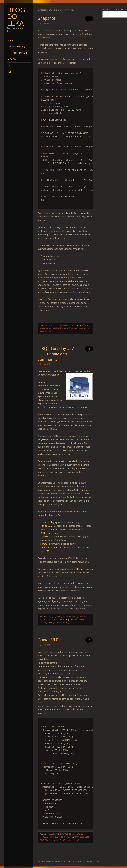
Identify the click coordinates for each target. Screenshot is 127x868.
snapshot (43, 331)
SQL (9, 72)
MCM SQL (12, 59)
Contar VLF (48, 640)
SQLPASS (45, 537)
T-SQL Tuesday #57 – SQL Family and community (58, 354)
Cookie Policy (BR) (16, 47)
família (50, 623)
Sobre (10, 66)
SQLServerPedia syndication (74, 617)
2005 (82, 837)
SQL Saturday (47, 522)
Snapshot (46, 18)
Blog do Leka (16, 17)
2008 (87, 837)
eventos (43, 623)
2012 (42, 840)
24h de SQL (46, 526)
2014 (47, 840)
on (72, 328)
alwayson (44, 328)
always (85, 325)
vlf (78, 840)
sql (49, 331)
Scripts (52, 325)
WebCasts (45, 529)
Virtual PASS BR (67, 325)
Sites (43, 547)
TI (51, 837)
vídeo (74, 695)
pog (76, 328)
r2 (60, 840)
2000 (77, 837)
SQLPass (80, 569)
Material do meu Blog (18, 53)
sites (55, 547)
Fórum (44, 544)
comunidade (79, 620)
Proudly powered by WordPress (53, 862)
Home (10, 40)
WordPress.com (93, 862)
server (87, 328)
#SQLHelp (43, 440)
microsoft (66, 328)
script (81, 328)
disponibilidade (55, 328)
